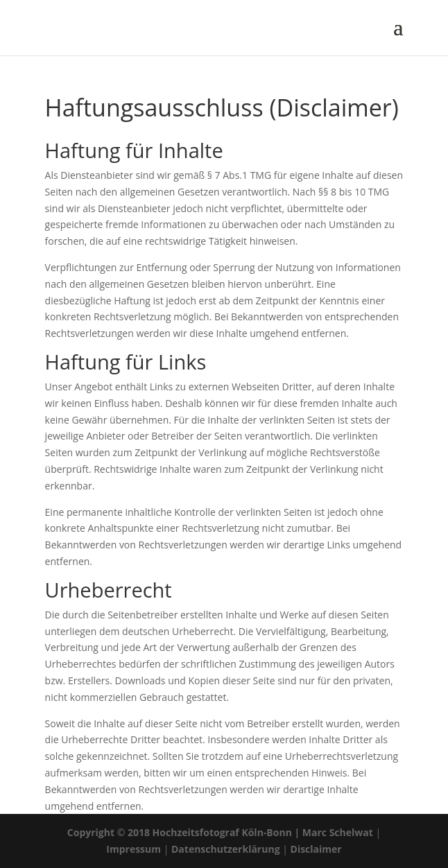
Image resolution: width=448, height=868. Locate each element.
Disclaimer (316, 849)
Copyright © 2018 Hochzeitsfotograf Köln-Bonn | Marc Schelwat (220, 832)
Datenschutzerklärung (226, 849)
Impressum (133, 849)
